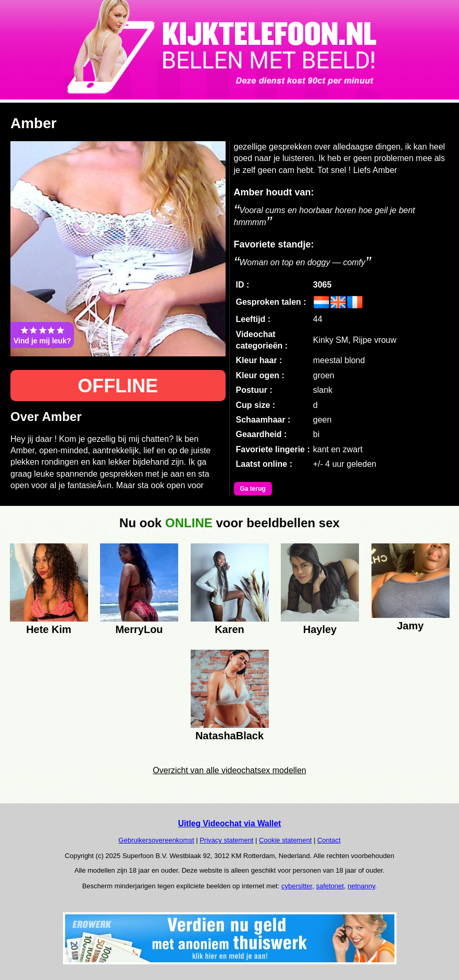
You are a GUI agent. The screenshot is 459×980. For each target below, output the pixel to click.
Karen (229, 629)
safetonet (330, 886)
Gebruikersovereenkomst (156, 840)
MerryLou (139, 629)
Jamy (410, 626)
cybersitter (297, 886)
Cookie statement (285, 840)
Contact (329, 840)
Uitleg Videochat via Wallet (230, 823)
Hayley (320, 629)
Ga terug (253, 489)
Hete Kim (49, 629)
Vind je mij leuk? (42, 335)
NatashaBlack (229, 736)
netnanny (361, 886)
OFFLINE (118, 386)
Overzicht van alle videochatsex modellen (229, 770)
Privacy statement (226, 840)
